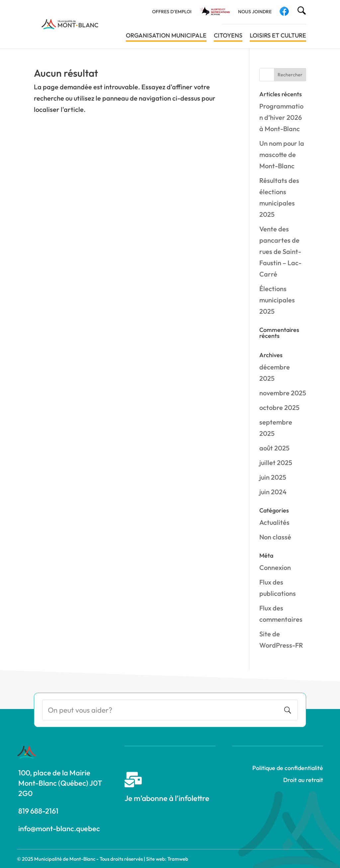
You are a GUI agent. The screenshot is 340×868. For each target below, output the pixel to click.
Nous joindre (255, 12)
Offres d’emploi (172, 12)
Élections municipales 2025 (277, 300)
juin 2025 (273, 477)
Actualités (274, 522)
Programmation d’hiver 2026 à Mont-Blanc (281, 117)
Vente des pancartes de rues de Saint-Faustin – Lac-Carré (280, 251)
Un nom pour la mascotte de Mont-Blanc (282, 155)
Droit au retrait (303, 780)
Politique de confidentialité (288, 768)
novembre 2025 (283, 393)
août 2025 (274, 448)
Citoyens (228, 36)
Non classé (275, 537)
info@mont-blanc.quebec (59, 829)
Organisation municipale (166, 36)
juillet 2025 (276, 463)
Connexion (275, 567)
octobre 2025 (279, 407)
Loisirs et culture (278, 36)
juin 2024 (273, 492)
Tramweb (178, 859)
